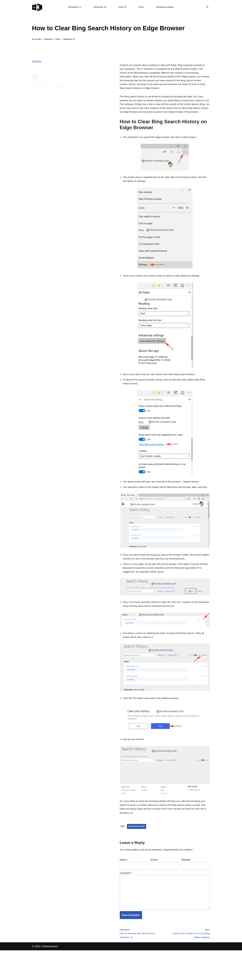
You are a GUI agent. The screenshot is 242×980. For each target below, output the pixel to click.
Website (186, 884)
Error (142, 7)
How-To (123, 7)
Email (154, 884)
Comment (126, 898)
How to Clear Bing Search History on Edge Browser (64, 85)
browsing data (160, 573)
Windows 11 (74, 7)
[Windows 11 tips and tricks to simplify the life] (37, 7)
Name (124, 884)
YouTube (37, 61)
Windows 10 (99, 7)
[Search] (207, 7)
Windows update (166, 7)
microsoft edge (137, 850)
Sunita (38, 39)
